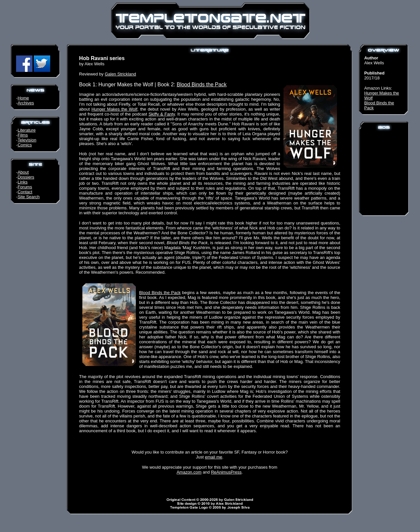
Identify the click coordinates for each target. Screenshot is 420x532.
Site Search (29, 197)
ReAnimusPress (226, 472)
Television (27, 140)
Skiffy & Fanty (162, 114)
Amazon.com (189, 472)
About (23, 172)
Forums (25, 187)
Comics (25, 145)
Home (23, 98)
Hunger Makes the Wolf (115, 109)
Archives (26, 103)
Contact (25, 192)
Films (23, 135)
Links (23, 182)
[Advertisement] (384, 172)
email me (214, 457)
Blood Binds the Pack (201, 85)
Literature (27, 130)
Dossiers (26, 177)
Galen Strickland (120, 74)
